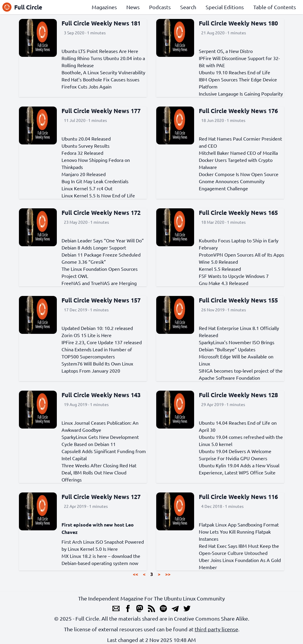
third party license (216, 629)
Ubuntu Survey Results (86, 146)
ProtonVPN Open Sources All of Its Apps (241, 255)
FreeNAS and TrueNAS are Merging (99, 283)
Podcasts (160, 7)
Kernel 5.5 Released (220, 269)
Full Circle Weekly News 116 (238, 497)
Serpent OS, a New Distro (226, 51)
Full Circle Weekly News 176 (238, 111)
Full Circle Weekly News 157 (101, 300)
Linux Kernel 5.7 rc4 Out (87, 188)
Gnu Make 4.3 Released (224, 283)
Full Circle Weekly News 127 (101, 497)
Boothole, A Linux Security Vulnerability (103, 72)
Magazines (104, 7)
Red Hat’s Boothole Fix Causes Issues (100, 79)
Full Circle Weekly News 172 (101, 212)
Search (188, 7)
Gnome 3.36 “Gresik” (84, 262)
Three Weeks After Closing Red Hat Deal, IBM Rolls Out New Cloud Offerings (99, 472)
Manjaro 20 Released (84, 174)
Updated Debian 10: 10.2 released (97, 328)
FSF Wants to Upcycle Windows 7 (234, 276)
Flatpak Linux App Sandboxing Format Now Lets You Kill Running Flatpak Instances (239, 532)
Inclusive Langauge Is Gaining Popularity (241, 94)
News (133, 7)
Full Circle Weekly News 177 (101, 111)
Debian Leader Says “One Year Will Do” (103, 240)
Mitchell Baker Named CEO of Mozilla (238, 153)
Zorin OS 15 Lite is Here (87, 335)
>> (168, 574)
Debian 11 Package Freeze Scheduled (101, 255)
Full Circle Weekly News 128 (238, 395)
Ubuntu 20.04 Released (86, 139)
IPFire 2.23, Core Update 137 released (102, 342)
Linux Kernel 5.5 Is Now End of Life (98, 195)
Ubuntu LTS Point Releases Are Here (100, 51)
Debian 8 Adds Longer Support (94, 247)
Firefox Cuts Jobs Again (87, 86)
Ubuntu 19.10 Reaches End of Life (234, 72)
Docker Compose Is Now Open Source (239, 174)
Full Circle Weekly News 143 (101, 395)
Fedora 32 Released (82, 153)
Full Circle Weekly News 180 (238, 23)
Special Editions (225, 7)
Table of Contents (275, 7)
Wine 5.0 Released (218, 262)
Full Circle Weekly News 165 (238, 212)
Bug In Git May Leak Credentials (95, 181)
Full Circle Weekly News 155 (238, 300)
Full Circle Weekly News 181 (101, 23)
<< (136, 574)
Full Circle (22, 7)
